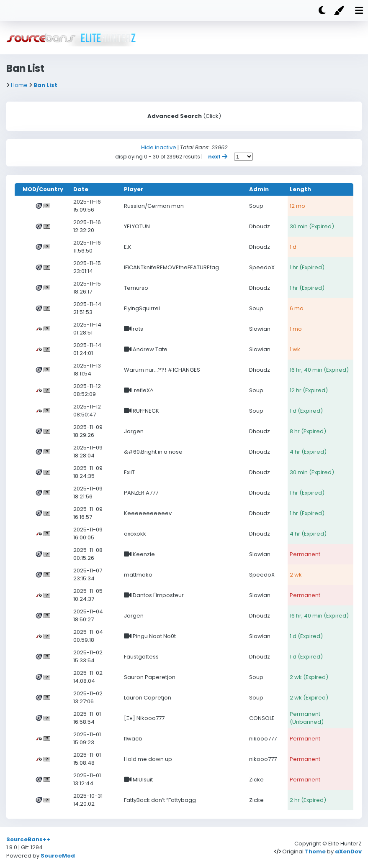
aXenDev (348, 851)
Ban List (45, 85)
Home (19, 85)
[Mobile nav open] (359, 10)
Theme (315, 851)
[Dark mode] (322, 10)
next (218, 157)
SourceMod (58, 856)
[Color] (340, 10)
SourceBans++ (28, 839)
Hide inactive (159, 147)
